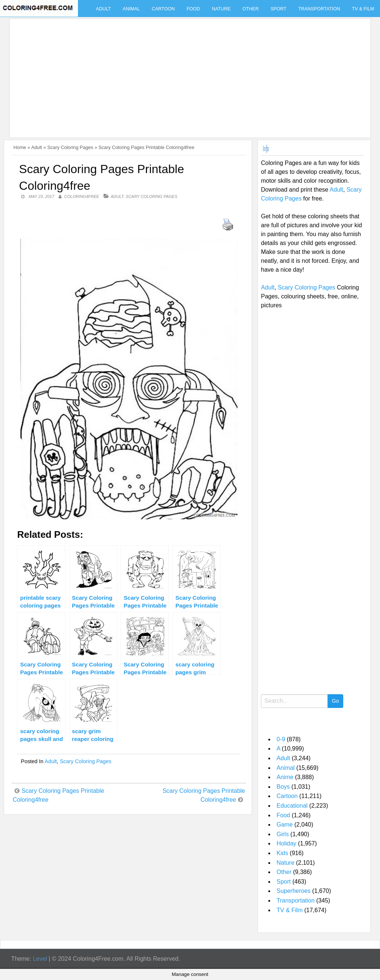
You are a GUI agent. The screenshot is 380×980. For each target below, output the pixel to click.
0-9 (281, 739)
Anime (285, 777)
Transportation (319, 9)
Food (193, 9)
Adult (104, 9)
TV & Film (289, 910)
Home (20, 147)
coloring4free (82, 196)
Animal (131, 9)
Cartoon (163, 9)
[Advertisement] (188, 74)
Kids (282, 853)
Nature (221, 9)
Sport (279, 9)
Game (285, 825)
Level (40, 959)
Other (250, 9)
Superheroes (294, 891)
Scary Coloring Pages (70, 147)
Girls (283, 834)
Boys (283, 787)
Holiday (286, 843)
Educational (292, 806)
